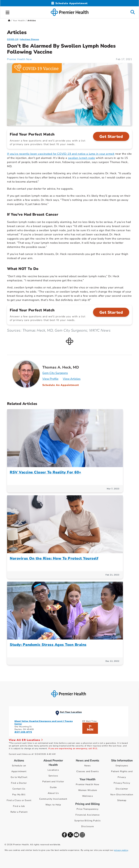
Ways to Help (53, 805)
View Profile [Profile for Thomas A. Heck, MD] (50, 379)
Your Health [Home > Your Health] (19, 21)
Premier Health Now (88, 784)
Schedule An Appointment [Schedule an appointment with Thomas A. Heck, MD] (61, 385)
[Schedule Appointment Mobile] (69, 3)
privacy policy (121, 850)
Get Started (111, 137)
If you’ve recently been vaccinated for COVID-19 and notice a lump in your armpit (61, 154)
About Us (53, 793)
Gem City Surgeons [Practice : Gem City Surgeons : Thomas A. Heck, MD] (55, 373)
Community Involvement (53, 799)
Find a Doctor (19, 783)
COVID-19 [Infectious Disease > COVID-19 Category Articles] (12, 39)
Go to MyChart (19, 777)
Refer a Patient (19, 812)
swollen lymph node (82, 158)
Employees (122, 766)
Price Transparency (88, 809)
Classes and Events (88, 771)
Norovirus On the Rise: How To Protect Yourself (54, 558)
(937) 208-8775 (23, 732)
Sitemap (122, 800)
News (88, 766)
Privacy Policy (122, 783)
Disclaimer (122, 789)
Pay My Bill (19, 795)
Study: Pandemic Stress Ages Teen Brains (48, 645)
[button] (8, 12)
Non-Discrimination (122, 795)
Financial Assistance (88, 815)
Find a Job (19, 806)
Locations (53, 770)
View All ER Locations (26, 740)
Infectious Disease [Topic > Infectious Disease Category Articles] (30, 39)
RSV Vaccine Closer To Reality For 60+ (46, 472)
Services (53, 776)
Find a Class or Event (19, 800)
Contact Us (19, 789)
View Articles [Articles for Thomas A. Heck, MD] (72, 379)
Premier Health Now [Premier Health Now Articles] (19, 59)
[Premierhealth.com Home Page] (9, 21)
